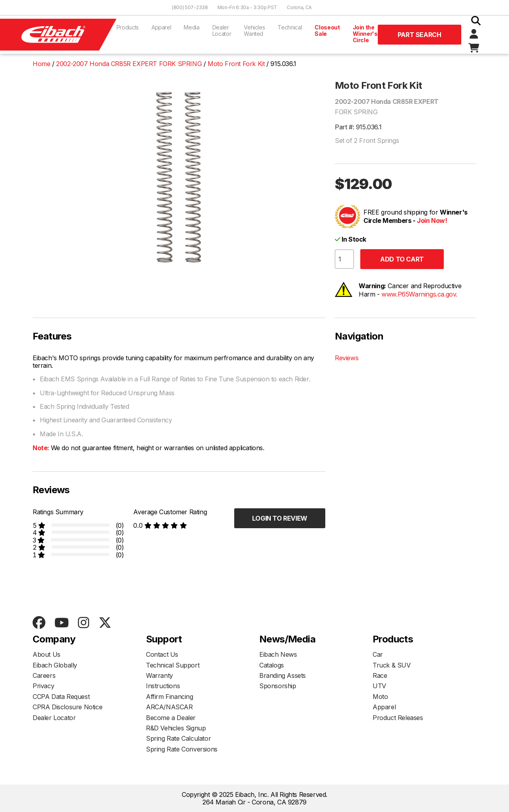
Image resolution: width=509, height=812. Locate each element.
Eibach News (278, 654)
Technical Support (173, 665)
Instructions (163, 686)
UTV (379, 686)
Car (378, 654)
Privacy (43, 686)
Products (128, 27)
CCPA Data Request (61, 697)
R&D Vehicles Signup (176, 728)
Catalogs (272, 665)
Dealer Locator (222, 30)
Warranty (159, 675)
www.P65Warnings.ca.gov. (419, 294)
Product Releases (398, 718)
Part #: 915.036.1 (358, 127)
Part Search (420, 35)
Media (191, 27)
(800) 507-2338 (190, 7)
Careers (44, 675)
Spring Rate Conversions (182, 749)
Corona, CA (299, 7)
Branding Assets (283, 675)
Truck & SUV (392, 665)
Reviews (347, 358)
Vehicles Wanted (254, 30)
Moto (380, 697)
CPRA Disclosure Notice (67, 707)
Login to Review (280, 518)
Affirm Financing (170, 697)
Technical (290, 27)
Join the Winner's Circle (365, 34)
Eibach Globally (55, 665)
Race (380, 675)
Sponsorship (278, 686)
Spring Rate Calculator (178, 738)
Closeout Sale (327, 30)
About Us (47, 654)
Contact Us (162, 654)
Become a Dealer (171, 718)
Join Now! (432, 221)
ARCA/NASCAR (169, 707)
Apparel (161, 27)
